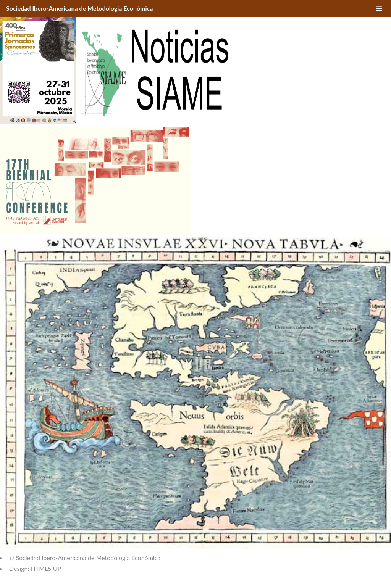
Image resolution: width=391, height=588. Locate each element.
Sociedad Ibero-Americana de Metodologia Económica (79, 8)
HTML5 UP (46, 568)
